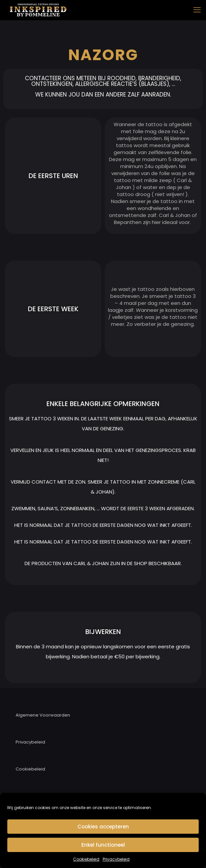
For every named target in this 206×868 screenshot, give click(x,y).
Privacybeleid (116, 859)
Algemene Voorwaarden (43, 715)
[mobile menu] (197, 10)
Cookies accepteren (103, 827)
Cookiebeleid (86, 859)
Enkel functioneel (103, 845)
